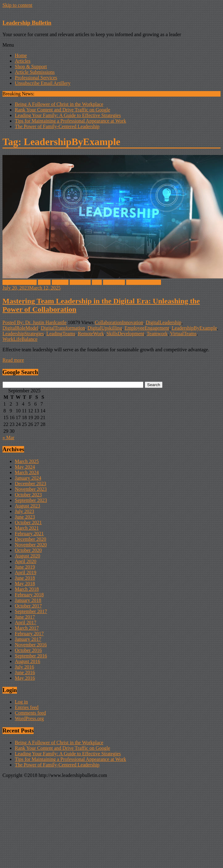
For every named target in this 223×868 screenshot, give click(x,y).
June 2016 (25, 672)
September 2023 (31, 500)
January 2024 (28, 478)
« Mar (8, 438)
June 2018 (25, 578)
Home (21, 55)
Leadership (114, 282)
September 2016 (31, 656)
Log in (21, 702)
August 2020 (27, 556)
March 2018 (27, 589)
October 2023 (28, 495)
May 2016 (25, 678)
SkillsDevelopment (125, 334)
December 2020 (31, 539)
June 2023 (25, 517)
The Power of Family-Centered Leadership (57, 126)
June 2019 (25, 567)
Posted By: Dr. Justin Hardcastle (35, 322)
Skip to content (17, 5)
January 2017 (28, 639)
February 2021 (29, 534)
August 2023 (27, 506)
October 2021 (28, 522)
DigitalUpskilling (105, 328)
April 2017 (26, 622)
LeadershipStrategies (23, 334)
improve (60, 282)
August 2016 (27, 661)
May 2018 (25, 584)
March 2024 (27, 472)
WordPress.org (29, 718)
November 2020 (31, 545)
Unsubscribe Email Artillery (43, 83)
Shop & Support (31, 67)
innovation (80, 282)
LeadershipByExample (194, 328)
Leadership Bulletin (27, 23)
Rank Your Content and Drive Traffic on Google (62, 110)
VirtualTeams (183, 334)
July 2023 (25, 511)
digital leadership (20, 282)
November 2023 (31, 489)
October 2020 (28, 550)
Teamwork (157, 334)
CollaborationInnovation (119, 322)
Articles (23, 61)
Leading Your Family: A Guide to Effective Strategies (68, 115)
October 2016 (28, 650)
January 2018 (28, 600)
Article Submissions (35, 72)
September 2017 (31, 611)
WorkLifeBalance (20, 339)
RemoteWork (91, 334)
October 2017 (28, 606)
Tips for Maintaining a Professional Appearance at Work (70, 121)
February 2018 (29, 595)
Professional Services (36, 78)
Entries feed (27, 707)
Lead (97, 282)
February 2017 (29, 634)
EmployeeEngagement (147, 328)
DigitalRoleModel (20, 328)
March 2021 (27, 528)
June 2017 (25, 617)
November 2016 (31, 645)
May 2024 (25, 467)
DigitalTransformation (63, 328)
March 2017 (27, 628)
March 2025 (27, 461)
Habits (44, 282)
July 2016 (25, 667)
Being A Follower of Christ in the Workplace (59, 104)
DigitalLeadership (164, 322)
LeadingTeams (61, 334)
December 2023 (31, 484)
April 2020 (26, 561)
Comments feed (30, 713)
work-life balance (143, 282)
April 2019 (26, 572)
